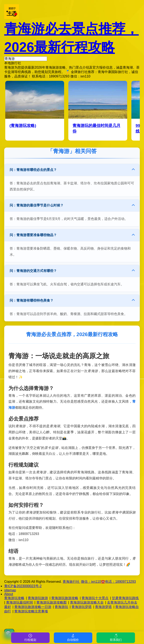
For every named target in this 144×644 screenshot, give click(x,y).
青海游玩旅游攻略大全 (87, 602)
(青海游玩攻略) (23, 126)
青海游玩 (61, 607)
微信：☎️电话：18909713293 (108, 582)
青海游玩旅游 (38, 598)
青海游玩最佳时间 (20, 602)
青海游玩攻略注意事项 (31, 611)
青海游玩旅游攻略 (65, 598)
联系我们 (116, 637)
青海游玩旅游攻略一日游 (33, 607)
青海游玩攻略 (14, 598)
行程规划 (30, 637)
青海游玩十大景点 (95, 598)
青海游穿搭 (103, 607)
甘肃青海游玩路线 (125, 598)
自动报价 (73, 637)
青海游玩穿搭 (82, 607)
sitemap (10, 590)
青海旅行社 (71, 582)
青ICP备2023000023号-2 (23, 586)
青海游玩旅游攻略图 (52, 602)
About (9, 594)
